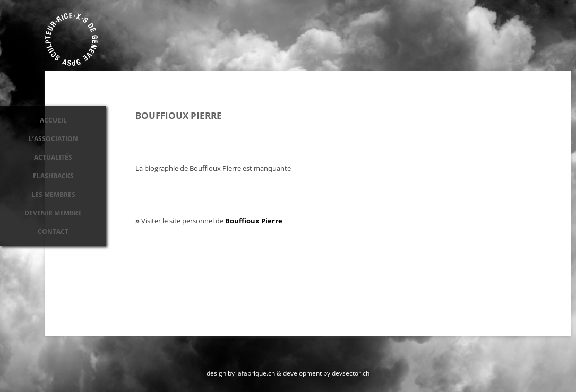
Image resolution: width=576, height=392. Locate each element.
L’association (53, 139)
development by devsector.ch (326, 373)
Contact (53, 232)
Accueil (53, 120)
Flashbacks (53, 176)
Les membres (53, 194)
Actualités (53, 157)
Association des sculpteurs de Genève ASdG (72, 39)
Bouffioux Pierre (254, 221)
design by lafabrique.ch (241, 373)
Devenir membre (53, 213)
